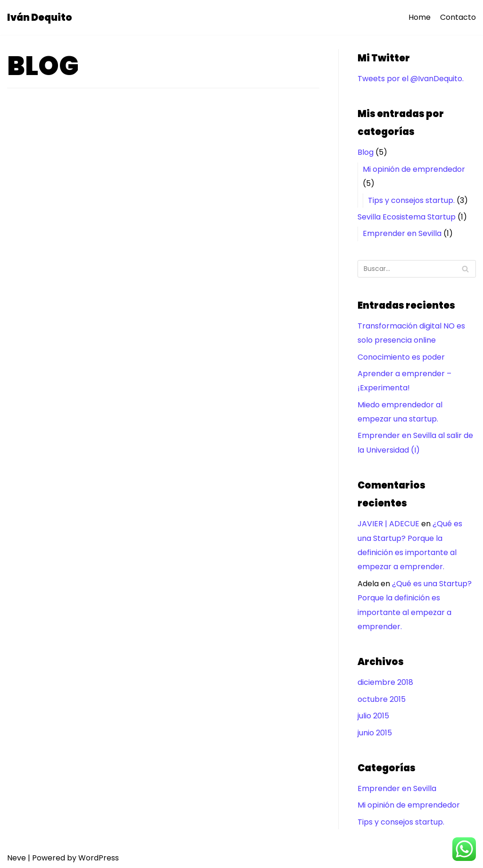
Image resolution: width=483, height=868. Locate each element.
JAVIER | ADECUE (388, 524)
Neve (17, 858)
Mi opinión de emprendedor (414, 169)
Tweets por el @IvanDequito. (411, 79)
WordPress (99, 858)
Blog (366, 152)
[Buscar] (417, 269)
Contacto (458, 17)
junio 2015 (375, 733)
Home (420, 17)
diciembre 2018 (385, 682)
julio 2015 (373, 716)
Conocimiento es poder (401, 357)
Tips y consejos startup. (411, 200)
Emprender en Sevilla (402, 233)
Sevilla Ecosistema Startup (407, 217)
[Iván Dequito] (40, 17)
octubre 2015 (382, 699)
